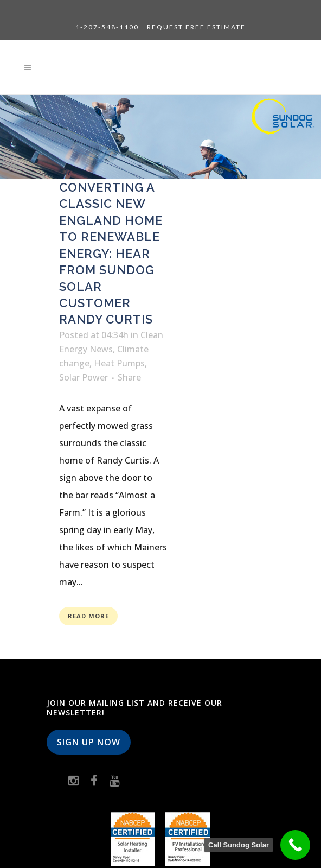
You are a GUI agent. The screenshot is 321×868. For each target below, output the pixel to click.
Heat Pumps (119, 363)
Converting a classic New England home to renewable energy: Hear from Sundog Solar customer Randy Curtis (111, 254)
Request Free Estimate (196, 27)
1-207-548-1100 (107, 27)
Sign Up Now (89, 742)
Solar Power (84, 377)
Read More (88, 616)
